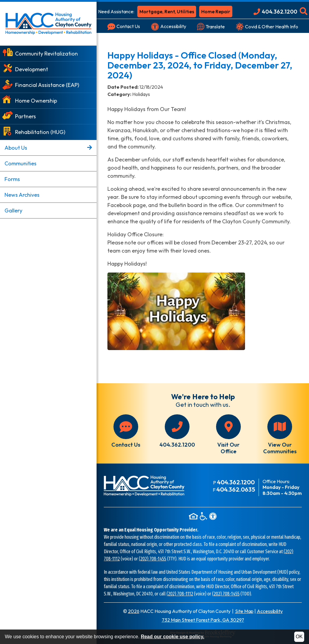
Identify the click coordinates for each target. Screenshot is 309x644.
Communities (21, 163)
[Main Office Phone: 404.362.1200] (275, 12)
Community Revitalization (46, 54)
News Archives (22, 195)
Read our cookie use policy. (173, 637)
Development (32, 69)
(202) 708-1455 (153, 559)
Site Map (244, 611)
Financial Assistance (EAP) (47, 85)
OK (299, 637)
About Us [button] (48, 148)
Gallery (13, 210)
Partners (25, 116)
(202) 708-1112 (180, 594)
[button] (304, 12)
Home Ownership (36, 101)
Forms (12, 179)
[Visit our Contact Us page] (124, 27)
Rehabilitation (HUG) (40, 132)
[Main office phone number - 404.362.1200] (177, 431)
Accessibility (270, 611)
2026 (134, 611)
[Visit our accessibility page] (169, 27)
